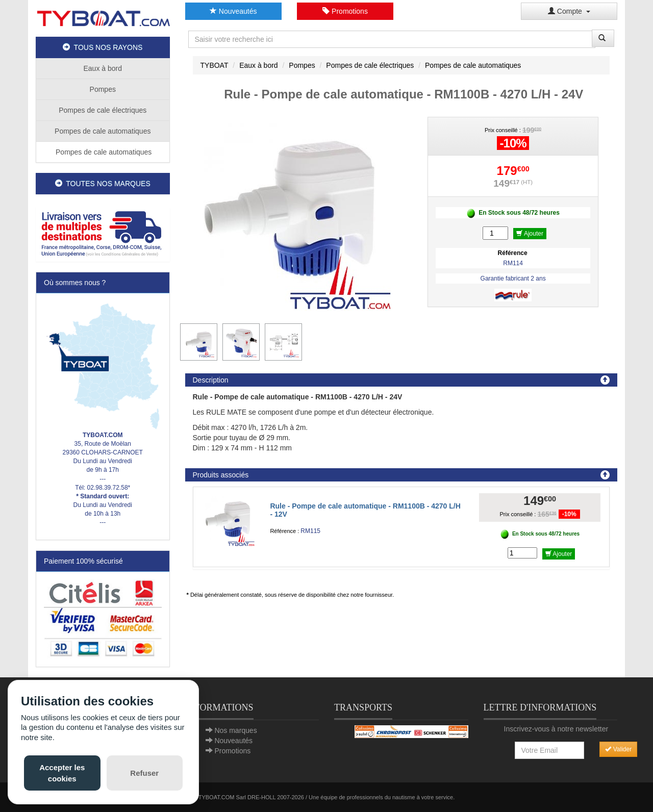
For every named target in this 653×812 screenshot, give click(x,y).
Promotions (345, 11)
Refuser (144, 773)
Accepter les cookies (62, 773)
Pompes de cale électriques (103, 110)
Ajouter (530, 234)
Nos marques (235, 730)
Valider (618, 749)
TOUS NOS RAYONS (103, 47)
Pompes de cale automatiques (103, 131)
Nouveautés (233, 11)
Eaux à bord (103, 68)
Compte (569, 11)
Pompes (103, 89)
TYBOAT (215, 65)
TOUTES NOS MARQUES (103, 184)
